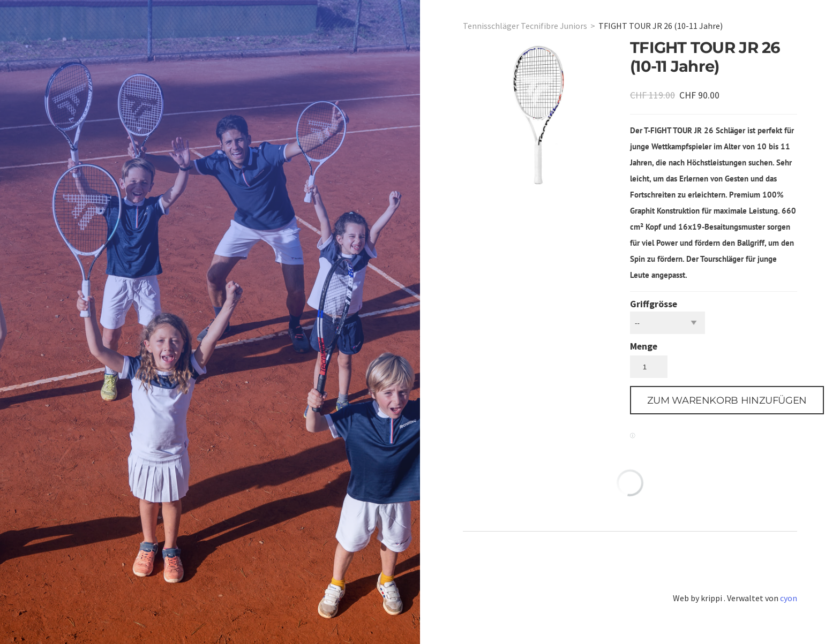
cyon (789, 598)
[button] (727, 400)
